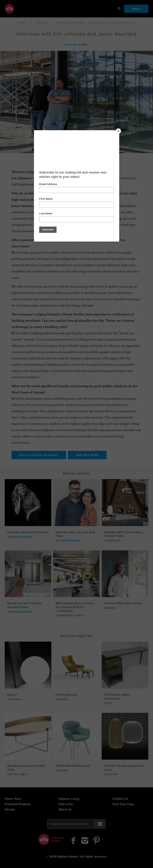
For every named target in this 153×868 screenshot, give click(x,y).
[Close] (118, 131)
